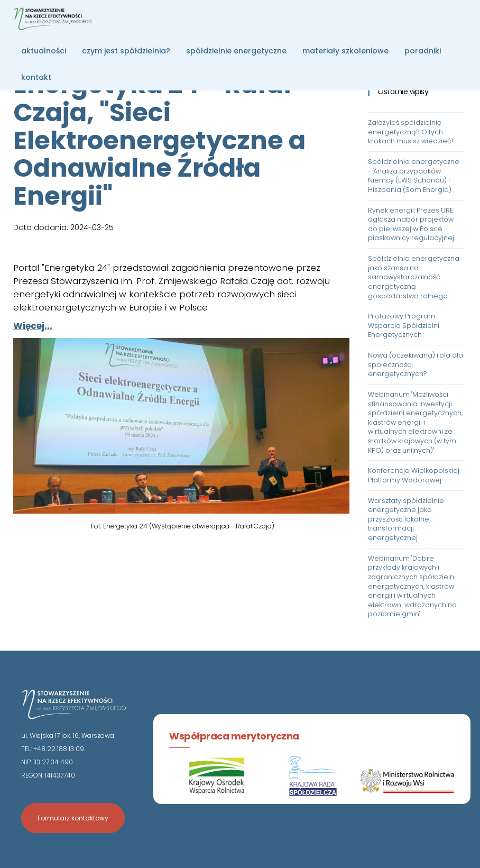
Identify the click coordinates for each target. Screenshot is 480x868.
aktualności (44, 51)
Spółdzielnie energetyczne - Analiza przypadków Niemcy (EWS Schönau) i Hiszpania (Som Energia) (414, 176)
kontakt (36, 77)
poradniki (423, 51)
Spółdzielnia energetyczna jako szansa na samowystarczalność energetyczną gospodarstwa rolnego (414, 277)
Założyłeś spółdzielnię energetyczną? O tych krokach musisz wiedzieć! (410, 132)
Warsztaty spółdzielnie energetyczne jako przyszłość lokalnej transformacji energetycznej (406, 519)
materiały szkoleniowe (345, 51)
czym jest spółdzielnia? (126, 51)
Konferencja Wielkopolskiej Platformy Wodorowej (414, 475)
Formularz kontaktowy (73, 818)
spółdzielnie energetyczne (236, 51)
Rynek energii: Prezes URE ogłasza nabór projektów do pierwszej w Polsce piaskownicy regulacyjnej (411, 224)
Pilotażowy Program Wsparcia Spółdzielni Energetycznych (404, 325)
